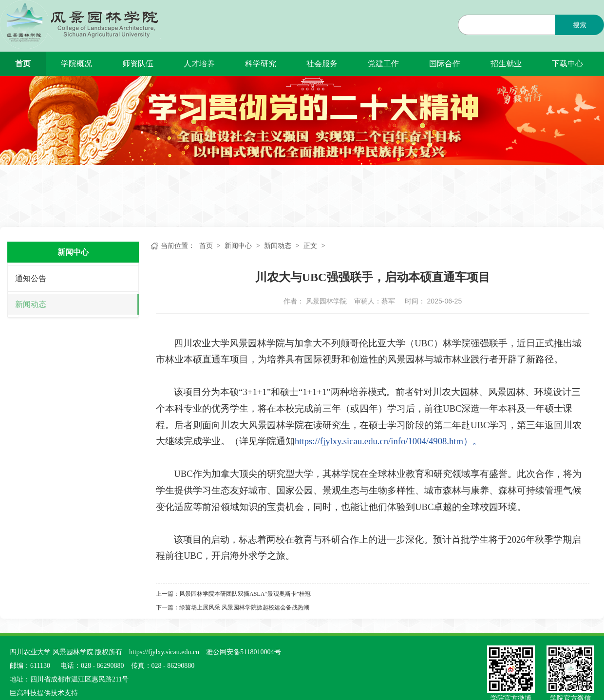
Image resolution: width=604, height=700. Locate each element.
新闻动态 (31, 304)
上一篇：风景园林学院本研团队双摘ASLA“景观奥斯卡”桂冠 (233, 594)
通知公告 (31, 278)
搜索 (580, 25)
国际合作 (445, 64)
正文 (310, 246)
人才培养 (199, 64)
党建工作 (383, 64)
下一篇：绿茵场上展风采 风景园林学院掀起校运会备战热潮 (233, 607)
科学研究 (261, 64)
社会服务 (322, 64)
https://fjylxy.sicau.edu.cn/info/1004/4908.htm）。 (388, 441)
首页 (23, 64)
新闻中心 (238, 246)
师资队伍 (138, 64)
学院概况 (76, 64)
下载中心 (567, 64)
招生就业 (506, 64)
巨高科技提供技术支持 (44, 693)
